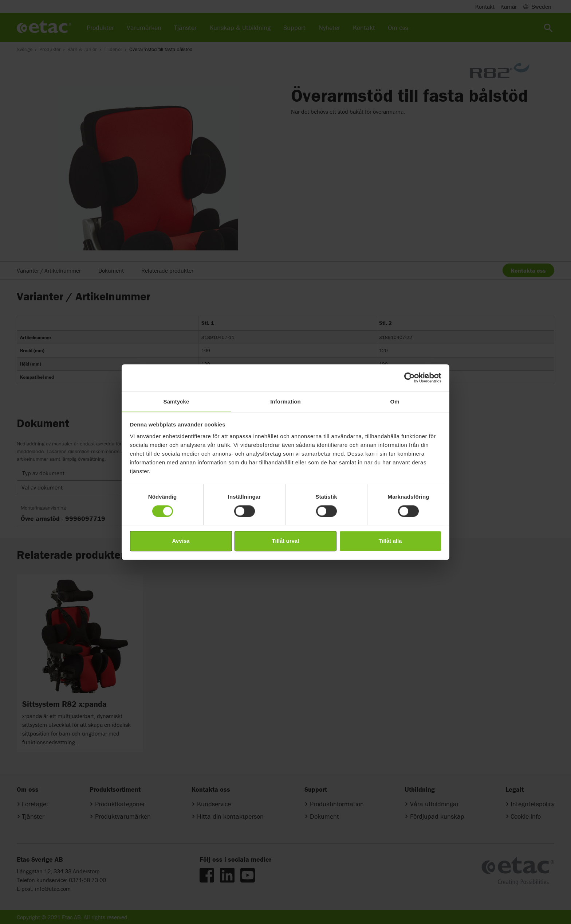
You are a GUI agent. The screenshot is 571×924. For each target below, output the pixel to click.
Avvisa (181, 541)
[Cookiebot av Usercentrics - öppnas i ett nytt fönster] (409, 378)
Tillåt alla (390, 541)
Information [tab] (285, 401)
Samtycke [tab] (176, 401)
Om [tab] (395, 401)
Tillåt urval (286, 541)
